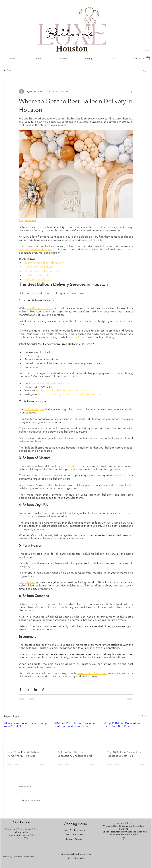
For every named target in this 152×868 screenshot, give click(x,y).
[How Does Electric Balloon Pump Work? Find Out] (26, 734)
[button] (148, 58)
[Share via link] (43, 689)
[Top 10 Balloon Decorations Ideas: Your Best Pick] (126, 734)
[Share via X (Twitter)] (28, 689)
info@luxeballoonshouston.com (76, 854)
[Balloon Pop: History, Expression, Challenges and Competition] (76, 734)
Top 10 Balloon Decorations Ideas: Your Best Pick (124, 754)
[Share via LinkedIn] (36, 689)
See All (145, 716)
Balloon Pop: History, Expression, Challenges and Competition (75, 754)
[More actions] (131, 91)
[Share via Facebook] (20, 689)
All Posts (8, 70)
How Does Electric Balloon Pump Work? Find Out (24, 754)
